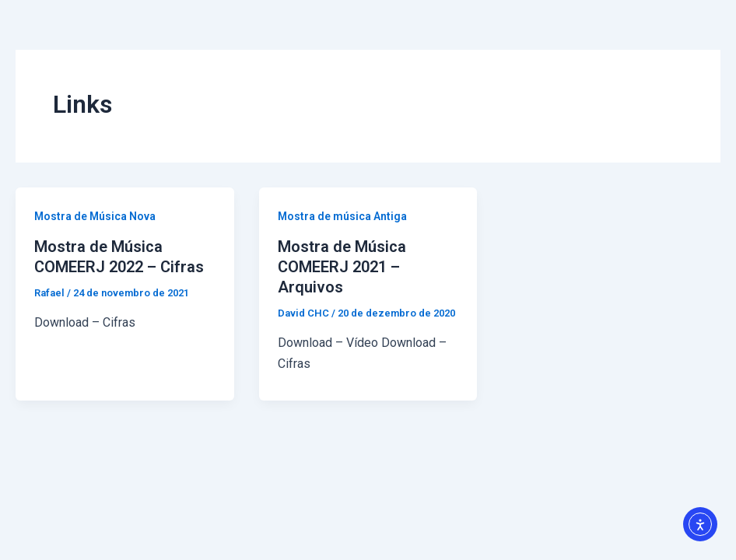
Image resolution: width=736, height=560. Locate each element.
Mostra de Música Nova (95, 216)
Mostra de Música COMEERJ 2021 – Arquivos (342, 267)
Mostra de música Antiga (342, 216)
